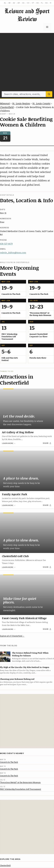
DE (38, 3)
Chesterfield (7, 107)
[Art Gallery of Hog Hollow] (27, 409)
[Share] (47, 443)
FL (42, 3)
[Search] (49, 94)
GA (46, 3)
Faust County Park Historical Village (24, 618)
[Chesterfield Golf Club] (27, 533)
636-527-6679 (6, 244)
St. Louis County (41, 103)
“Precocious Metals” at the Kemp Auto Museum (20, 782)
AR (19, 3)
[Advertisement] (27, 63)
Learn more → (9, 443)
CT (33, 3)
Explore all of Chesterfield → (12, 636)
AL (5, 3)
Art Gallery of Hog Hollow (18, 432)
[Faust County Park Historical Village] (27, 595)
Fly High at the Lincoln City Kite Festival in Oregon (25, 667)
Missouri (5, 103)
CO (28, 3)
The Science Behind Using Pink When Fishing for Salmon (30, 654)
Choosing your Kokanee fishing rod (17, 679)
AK (10, 3)
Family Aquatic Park (15, 494)
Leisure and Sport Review (27, 15)
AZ (14, 3)
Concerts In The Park (9, 762)
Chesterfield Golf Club (15, 556)
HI (51, 3)
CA (23, 3)
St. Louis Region (21, 103)
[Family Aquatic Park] (27, 471)
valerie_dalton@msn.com (13, 252)
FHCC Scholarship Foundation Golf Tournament (21, 789)
